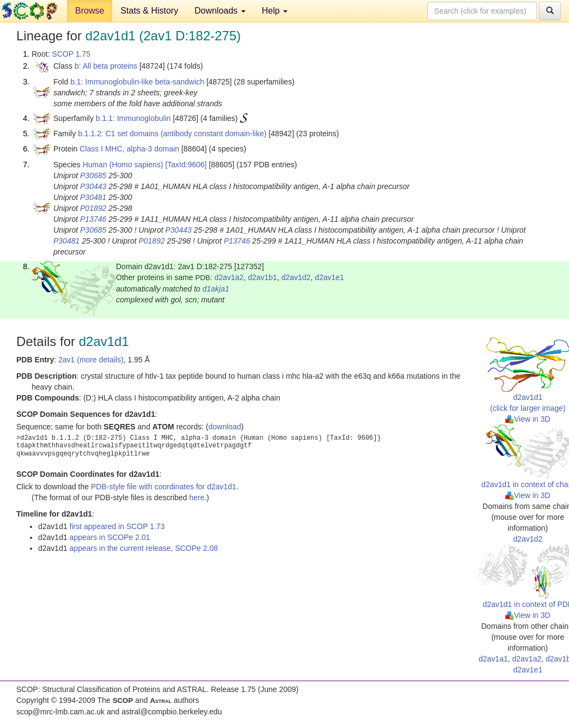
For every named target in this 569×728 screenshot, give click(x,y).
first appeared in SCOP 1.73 (117, 526)
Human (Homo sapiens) (123, 165)
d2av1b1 (262, 277)
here (197, 498)
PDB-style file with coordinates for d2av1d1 (164, 487)
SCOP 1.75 (71, 54)
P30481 (93, 197)
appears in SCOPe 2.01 (110, 537)
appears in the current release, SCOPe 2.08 (144, 548)
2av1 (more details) (91, 360)
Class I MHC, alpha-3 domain (129, 149)
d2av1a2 (229, 277)
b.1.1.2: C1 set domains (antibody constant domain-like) (172, 134)
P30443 (93, 186)
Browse (90, 11)
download (225, 427)
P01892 (93, 208)
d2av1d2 (296, 277)
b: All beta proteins (106, 66)
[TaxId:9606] (186, 165)
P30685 (93, 175)
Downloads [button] (220, 11)
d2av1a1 (493, 659)
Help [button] (275, 11)
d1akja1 (216, 289)
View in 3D (528, 419)
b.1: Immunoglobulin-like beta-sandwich (137, 82)
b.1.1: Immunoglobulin (133, 118)
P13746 (93, 219)
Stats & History (149, 11)
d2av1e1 (329, 277)
